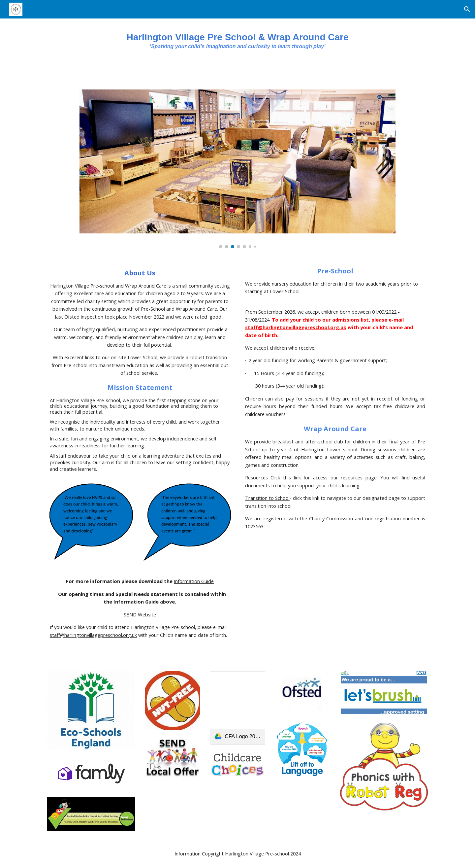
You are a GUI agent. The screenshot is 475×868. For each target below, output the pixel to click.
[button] (467, 9)
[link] (237, 708)
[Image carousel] (237, 169)
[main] (237, 45)
